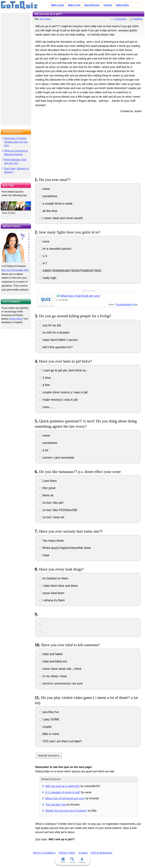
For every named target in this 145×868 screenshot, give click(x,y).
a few (45, 385)
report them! (16, 319)
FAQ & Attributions (102, 853)
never (45, 189)
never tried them (52, 593)
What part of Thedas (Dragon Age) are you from (16, 142)
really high (48, 278)
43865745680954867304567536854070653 (70, 271)
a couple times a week (56, 204)
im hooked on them (54, 578)
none (44, 241)
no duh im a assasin (54, 332)
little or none (49, 734)
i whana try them (52, 600)
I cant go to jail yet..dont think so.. (63, 370)
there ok (46, 495)
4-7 (43, 263)
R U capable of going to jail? (63, 792)
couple (45, 727)
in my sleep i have (53, 676)
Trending (82, 860)
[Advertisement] (89, 144)
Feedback (138, 19)
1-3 (43, 256)
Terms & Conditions (44, 853)
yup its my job (50, 325)
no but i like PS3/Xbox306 (58, 510)
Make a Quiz (57, 5)
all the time (48, 211)
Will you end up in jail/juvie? (62, 786)
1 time (45, 378)
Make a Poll (74, 5)
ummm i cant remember (57, 458)
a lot (44, 450)
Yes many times (52, 541)
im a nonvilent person (55, 249)
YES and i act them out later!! (61, 741)
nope (44, 555)
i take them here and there (59, 586)
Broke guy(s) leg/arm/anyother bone (65, 548)
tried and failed (51, 654)
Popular (108, 5)
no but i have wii (52, 517)
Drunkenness (124, 304)
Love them (48, 481)
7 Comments (120, 19)
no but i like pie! (51, 503)
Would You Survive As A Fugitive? (66, 811)
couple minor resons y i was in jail (63, 392)
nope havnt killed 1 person (59, 340)
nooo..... (46, 407)
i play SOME (49, 719)
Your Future (45, 19)
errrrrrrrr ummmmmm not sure (61, 684)
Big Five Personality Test (15, 270)
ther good (47, 488)
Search (73, 860)
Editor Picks (122, 5)
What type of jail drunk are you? (80, 296)
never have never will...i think (60, 669)
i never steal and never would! (61, 218)
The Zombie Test (56, 804)
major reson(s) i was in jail (58, 400)
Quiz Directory (92, 5)
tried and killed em (53, 661)
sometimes (48, 196)
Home (63, 860)
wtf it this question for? (56, 347)
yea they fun (49, 712)
